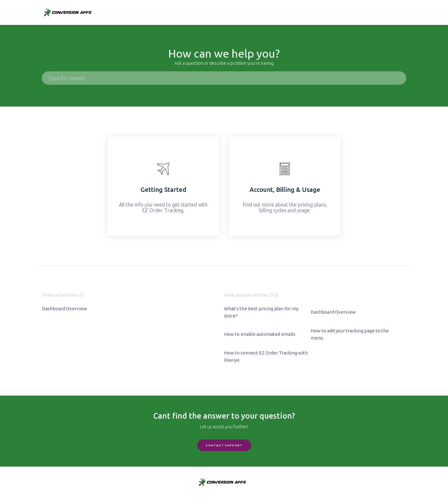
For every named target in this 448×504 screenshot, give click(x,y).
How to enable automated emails (260, 334)
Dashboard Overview (64, 309)
